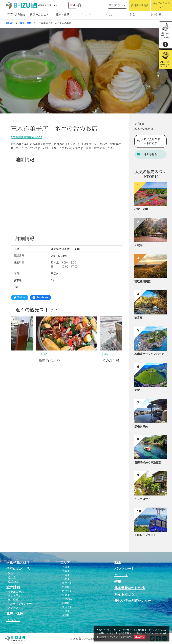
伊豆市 (66, 611)
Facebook (40, 297)
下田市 (66, 567)
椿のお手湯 (111, 361)
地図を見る (150, 154)
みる (10, 573)
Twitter (20, 297)
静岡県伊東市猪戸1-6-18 (26, 137)
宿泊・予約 (14, 596)
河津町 (66, 615)
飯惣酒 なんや (49, 361)
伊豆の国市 (69, 599)
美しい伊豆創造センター (133, 601)
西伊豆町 (67, 591)
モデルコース (16, 592)
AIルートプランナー (20, 604)
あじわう (13, 581)
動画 (118, 562)
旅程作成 (13, 600)
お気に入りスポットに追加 (149, 141)
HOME (10, 23)
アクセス (13, 608)
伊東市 (66, 595)
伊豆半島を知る (16, 15)
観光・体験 (63, 15)
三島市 (66, 579)
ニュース (121, 575)
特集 (133, 15)
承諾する (140, 637)
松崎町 (66, 603)
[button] (14, 340)
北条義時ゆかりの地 (130, 588)
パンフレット (124, 569)
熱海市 (66, 571)
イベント (86, 15)
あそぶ (12, 577)
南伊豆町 (67, 583)
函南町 (66, 587)
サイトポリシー (126, 594)
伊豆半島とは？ (18, 562)
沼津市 (66, 575)
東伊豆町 (67, 607)
